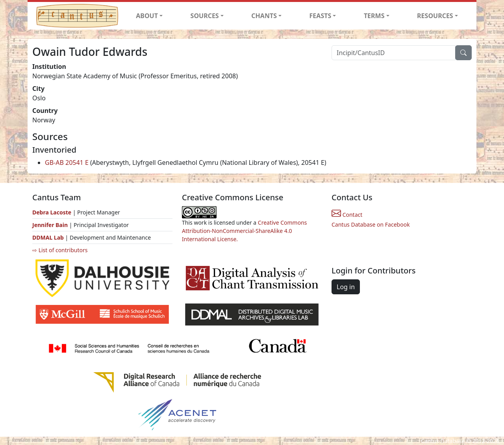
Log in (346, 287)
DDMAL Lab (48, 237)
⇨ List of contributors (60, 250)
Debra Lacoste (52, 212)
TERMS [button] (374, 16)
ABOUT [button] (147, 16)
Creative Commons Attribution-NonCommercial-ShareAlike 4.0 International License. (245, 231)
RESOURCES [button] (435, 16)
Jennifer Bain (51, 225)
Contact (347, 215)
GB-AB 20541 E (67, 162)
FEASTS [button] (321, 16)
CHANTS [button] (264, 16)
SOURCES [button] (205, 16)
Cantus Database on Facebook (371, 224)
